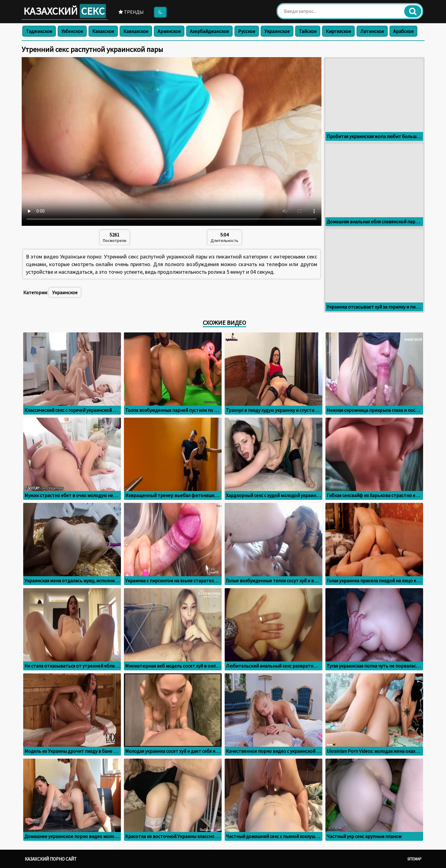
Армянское (169, 31)
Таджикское (39, 31)
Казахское (103, 31)
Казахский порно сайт (51, 859)
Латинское (372, 31)
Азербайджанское (209, 31)
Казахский (65, 11)
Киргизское (338, 31)
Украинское (277, 31)
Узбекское (72, 31)
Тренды (131, 12)
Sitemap (414, 859)
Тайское (308, 31)
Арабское (403, 31)
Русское (247, 31)
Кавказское (136, 31)
